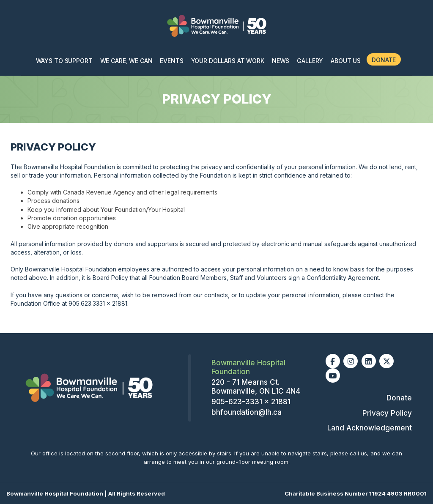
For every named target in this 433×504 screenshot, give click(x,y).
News (281, 61)
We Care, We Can (126, 61)
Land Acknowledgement (370, 428)
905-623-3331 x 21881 (251, 402)
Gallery (310, 61)
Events (171, 61)
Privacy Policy (387, 413)
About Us (346, 61)
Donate (384, 60)
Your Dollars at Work (228, 61)
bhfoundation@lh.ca (247, 412)
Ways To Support (64, 61)
